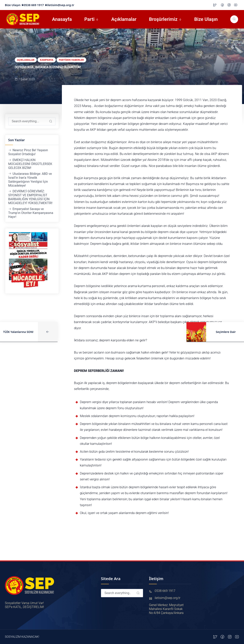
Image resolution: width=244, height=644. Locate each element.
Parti (89, 19)
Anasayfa (62, 19)
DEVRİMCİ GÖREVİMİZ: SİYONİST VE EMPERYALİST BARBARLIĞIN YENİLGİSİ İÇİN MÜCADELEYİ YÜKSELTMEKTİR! (30, 197)
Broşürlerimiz (163, 19)
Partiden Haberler (71, 60)
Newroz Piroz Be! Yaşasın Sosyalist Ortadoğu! (28, 152)
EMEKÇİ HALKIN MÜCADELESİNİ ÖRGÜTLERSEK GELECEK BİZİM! (30, 164)
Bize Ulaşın (206, 19)
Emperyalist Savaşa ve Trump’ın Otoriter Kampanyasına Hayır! (31, 213)
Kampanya (47, 60)
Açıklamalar (124, 19)
